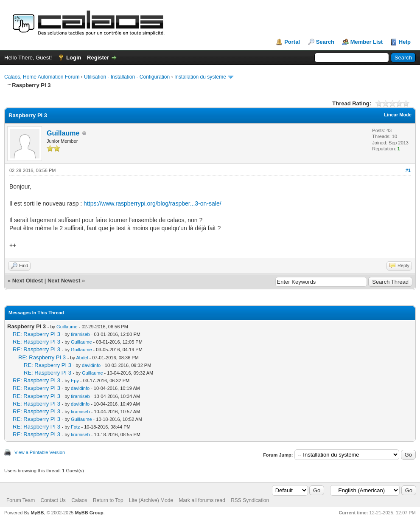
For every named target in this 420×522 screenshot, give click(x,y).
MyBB (37, 513)
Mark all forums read (202, 500)
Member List (367, 42)
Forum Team (21, 500)
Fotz (75, 427)
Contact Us (53, 500)
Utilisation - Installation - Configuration (127, 77)
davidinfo (91, 365)
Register (98, 58)
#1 (408, 170)
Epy (75, 381)
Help (405, 42)
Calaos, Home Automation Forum (42, 77)
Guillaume (63, 133)
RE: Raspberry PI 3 (36, 334)
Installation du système (200, 77)
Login (74, 58)
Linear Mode (398, 115)
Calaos (79, 500)
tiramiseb (80, 334)
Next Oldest (28, 281)
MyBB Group (89, 513)
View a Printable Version (40, 452)
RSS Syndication (250, 500)
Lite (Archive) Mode (151, 500)
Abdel (82, 358)
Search (325, 42)
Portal (292, 42)
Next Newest (64, 281)
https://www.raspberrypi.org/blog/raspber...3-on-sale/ (153, 203)
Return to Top (108, 500)
